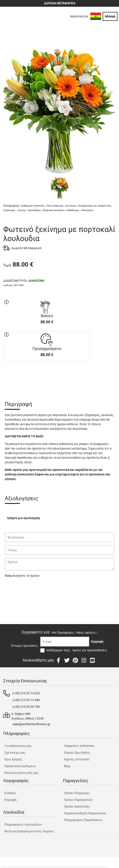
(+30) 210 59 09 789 (26, 707)
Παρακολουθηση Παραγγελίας (85, 813)
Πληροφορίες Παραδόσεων (83, 820)
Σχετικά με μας (15, 753)
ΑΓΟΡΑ (47, 376)
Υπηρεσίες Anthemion (79, 746)
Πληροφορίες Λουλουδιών (23, 825)
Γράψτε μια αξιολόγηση (23, 518)
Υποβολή (13, 587)
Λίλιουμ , (22, 210)
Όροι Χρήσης (13, 759)
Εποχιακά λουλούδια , (54, 210)
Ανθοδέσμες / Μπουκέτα (80, 210)
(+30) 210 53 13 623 (26, 693)
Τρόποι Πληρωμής (77, 793)
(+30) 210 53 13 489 (26, 700)
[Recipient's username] (65, 642)
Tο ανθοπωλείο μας (18, 746)
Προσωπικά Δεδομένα (20, 766)
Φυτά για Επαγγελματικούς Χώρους (29, 831)
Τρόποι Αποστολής (77, 806)
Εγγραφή (10, 800)
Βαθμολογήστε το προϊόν (22, 576)
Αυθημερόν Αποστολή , (33, 206)
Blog (67, 766)
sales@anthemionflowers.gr (31, 724)
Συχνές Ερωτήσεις (77, 753)
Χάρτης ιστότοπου (77, 759)
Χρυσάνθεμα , (35, 210)
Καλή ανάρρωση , (55, 206)
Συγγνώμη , (71, 206)
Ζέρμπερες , (10, 210)
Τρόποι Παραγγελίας (78, 800)
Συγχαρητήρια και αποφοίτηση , (95, 206)
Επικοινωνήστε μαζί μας (21, 773)
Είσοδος (10, 793)
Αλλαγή (110, 16)
